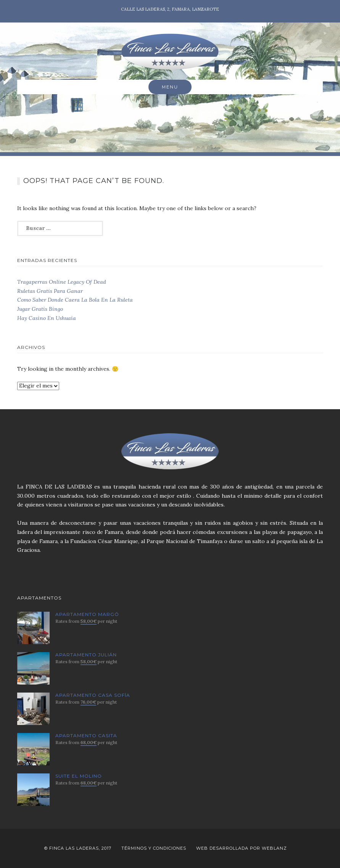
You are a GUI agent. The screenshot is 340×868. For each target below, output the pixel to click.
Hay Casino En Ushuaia (47, 318)
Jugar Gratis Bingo (40, 309)
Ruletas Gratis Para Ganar (50, 291)
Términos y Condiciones (154, 848)
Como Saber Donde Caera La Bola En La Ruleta (75, 300)
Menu (170, 87)
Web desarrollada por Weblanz (242, 848)
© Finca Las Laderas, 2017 (78, 848)
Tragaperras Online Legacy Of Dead (62, 282)
